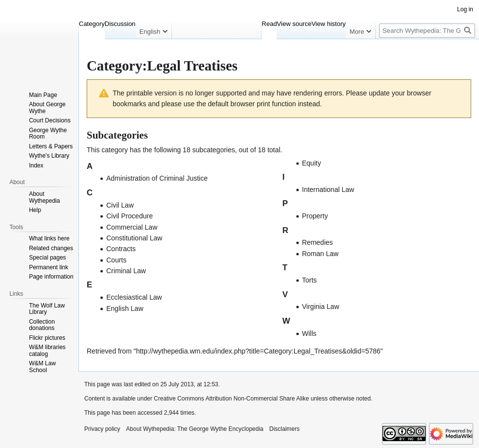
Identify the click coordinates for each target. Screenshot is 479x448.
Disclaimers (285, 429)
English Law (125, 308)
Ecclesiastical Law (134, 297)
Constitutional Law (134, 238)
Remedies (318, 242)
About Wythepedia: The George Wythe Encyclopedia (194, 429)
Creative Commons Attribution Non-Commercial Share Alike (231, 399)
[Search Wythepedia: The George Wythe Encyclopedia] (427, 31)
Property (315, 216)
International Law (328, 189)
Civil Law (120, 205)
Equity (312, 163)
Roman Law (321, 254)
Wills (310, 333)
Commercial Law (132, 227)
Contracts (121, 249)
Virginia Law (321, 307)
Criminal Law (126, 271)
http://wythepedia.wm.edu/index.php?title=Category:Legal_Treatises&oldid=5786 (258, 351)
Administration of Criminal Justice (157, 178)
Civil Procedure (130, 216)
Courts (116, 260)
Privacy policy (102, 429)
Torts (310, 280)
